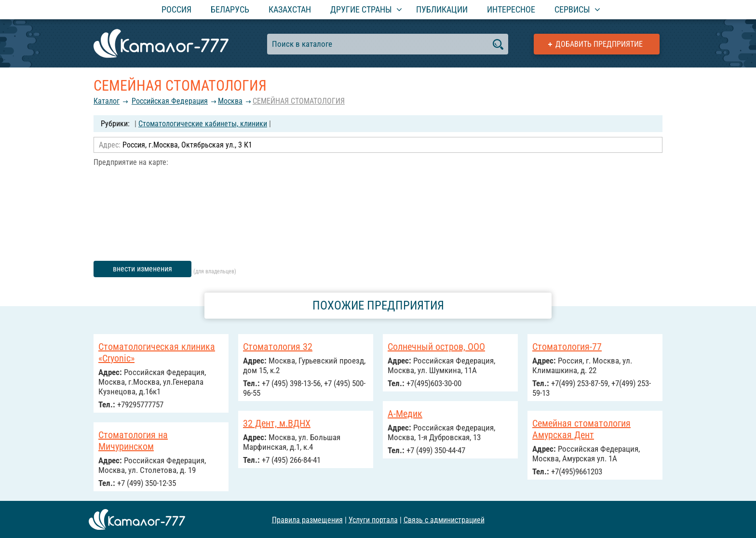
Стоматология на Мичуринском (133, 441)
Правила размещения (307, 519)
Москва (230, 101)
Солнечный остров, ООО (436, 347)
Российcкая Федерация (170, 101)
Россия (176, 9)
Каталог (107, 101)
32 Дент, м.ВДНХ (277, 423)
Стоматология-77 (567, 347)
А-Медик (405, 414)
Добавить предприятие (599, 44)
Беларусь (230, 9)
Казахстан (290, 9)
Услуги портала (373, 519)
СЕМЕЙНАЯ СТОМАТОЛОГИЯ (299, 101)
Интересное (511, 9)
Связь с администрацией (444, 519)
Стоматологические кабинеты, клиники (203, 124)
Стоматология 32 (278, 347)
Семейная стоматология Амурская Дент (581, 429)
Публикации (442, 9)
